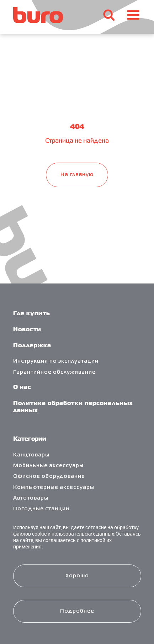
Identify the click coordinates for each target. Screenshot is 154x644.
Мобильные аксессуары (48, 466)
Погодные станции (41, 509)
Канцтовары (31, 455)
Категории (30, 439)
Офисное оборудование (49, 476)
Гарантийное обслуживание (54, 372)
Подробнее (77, 611)
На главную (77, 175)
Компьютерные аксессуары (54, 487)
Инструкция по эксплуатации (56, 361)
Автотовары (31, 498)
